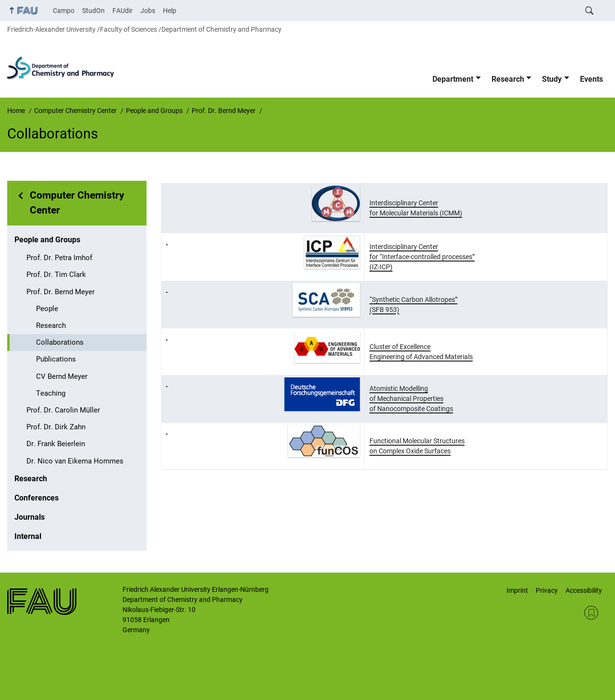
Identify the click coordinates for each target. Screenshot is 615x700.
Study (552, 79)
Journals (30, 517)
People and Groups (47, 240)
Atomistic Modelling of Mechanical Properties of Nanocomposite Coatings (411, 399)
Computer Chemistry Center (77, 203)
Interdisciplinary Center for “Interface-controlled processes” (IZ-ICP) (422, 257)
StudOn (93, 11)
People (47, 309)
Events (591, 79)
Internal (28, 536)
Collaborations (60, 342)
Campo (64, 11)
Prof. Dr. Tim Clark (56, 275)
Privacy (547, 590)
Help (170, 11)
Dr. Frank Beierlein (56, 444)
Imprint (517, 590)
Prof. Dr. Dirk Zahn (56, 427)
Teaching (51, 393)
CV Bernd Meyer (62, 376)
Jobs (148, 11)
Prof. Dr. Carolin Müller (63, 410)
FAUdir (123, 11)
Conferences (37, 498)
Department (453, 79)
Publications (56, 359)
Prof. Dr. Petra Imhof (59, 258)
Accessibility (584, 590)
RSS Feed (591, 613)
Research (508, 79)
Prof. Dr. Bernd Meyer (61, 292)
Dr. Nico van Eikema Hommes (75, 461)
